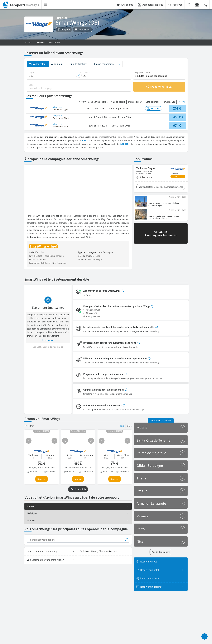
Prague (161, 488)
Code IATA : (35, 252)
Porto (161, 524)
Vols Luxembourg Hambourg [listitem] (51, 551)
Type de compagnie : (88, 252)
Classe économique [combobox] (104, 64)
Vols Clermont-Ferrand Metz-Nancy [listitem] (51, 560)
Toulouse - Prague (146, 168)
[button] (64, 30)
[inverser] (79, 75)
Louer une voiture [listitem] (163, 573)
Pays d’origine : (36, 256)
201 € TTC (86, 140)
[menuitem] (21, 5)
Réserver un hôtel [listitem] (163, 564)
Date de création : (86, 256)
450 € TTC (124, 144)
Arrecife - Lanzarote (161, 500)
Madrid (161, 427)
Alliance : (83, 259)
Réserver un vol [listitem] (163, 556)
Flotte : (33, 259)
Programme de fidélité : (40, 263)
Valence (161, 512)
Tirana (161, 475)
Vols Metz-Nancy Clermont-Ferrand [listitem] (105, 551)
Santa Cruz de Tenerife (161, 439)
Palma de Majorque (161, 451)
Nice (161, 536)
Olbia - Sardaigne (161, 463)
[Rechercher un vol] (159, 86)
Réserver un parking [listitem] (163, 581)
